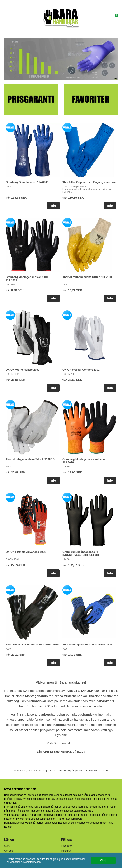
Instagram (67, 851)
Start (7, 846)
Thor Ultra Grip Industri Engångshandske (89, 182)
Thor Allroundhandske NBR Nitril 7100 (87, 277)
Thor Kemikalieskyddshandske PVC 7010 (32, 644)
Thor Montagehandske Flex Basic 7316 (87, 644)
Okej (103, 860)
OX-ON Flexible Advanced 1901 (26, 552)
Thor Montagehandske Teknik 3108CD (30, 459)
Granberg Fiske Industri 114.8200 (27, 182)
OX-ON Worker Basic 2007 (23, 370)
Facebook (67, 846)
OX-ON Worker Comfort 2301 (81, 370)
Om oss (8, 851)
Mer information (32, 862)
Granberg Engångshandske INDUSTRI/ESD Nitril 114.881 (81, 553)
